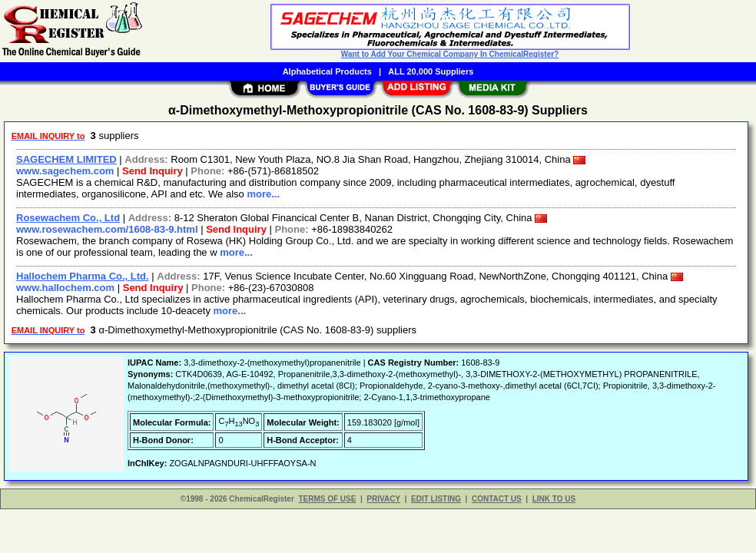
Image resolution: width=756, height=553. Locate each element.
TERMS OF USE (327, 499)
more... (263, 194)
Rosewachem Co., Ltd (68, 218)
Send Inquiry (153, 171)
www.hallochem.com (65, 288)
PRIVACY (383, 499)
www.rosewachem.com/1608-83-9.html (107, 229)
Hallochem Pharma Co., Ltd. (83, 276)
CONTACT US (497, 499)
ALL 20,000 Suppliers (431, 71)
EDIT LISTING (436, 499)
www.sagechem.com (65, 171)
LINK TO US (554, 499)
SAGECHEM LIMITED (66, 159)
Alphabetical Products (327, 71)
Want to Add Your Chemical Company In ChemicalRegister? (450, 54)
